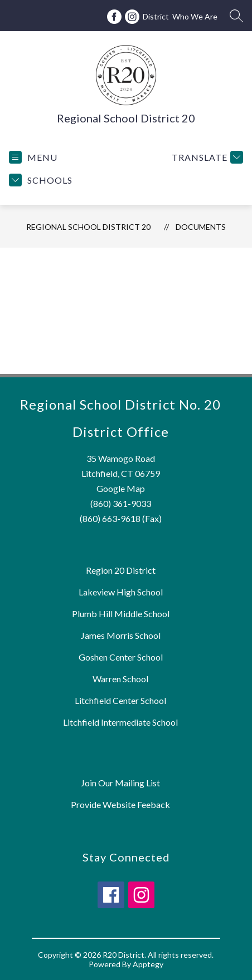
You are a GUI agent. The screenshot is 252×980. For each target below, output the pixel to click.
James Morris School (121, 635)
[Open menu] (33, 157)
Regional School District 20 (88, 227)
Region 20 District (121, 570)
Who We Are (195, 16)
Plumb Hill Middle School (121, 614)
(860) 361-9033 (121, 503)
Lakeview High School (121, 592)
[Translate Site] (206, 157)
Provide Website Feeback (120, 804)
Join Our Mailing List (120, 783)
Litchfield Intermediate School (120, 722)
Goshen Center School (121, 657)
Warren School (120, 679)
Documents (201, 227)
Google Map (121, 488)
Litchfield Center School (120, 700)
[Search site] (236, 16)
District (156, 16)
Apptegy (148, 964)
